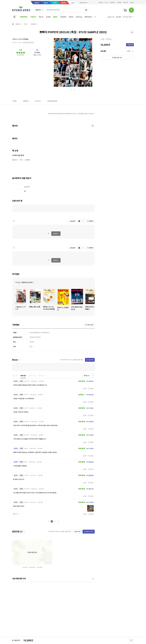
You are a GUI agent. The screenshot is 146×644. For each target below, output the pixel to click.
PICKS (71, 17)
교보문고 (37, 3)
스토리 (73, 3)
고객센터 (132, 3)
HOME (13, 24)
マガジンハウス (17, 39)
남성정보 (33, 24)
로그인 (106, 3)
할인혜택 (118, 17)
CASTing (79, 17)
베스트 (41, 17)
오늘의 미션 (111, 17)
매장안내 (126, 3)
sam (55, 3)
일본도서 (18, 24)
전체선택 (73, 221)
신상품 (48, 17)
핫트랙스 (64, 3)
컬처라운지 (88, 17)
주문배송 (119, 3)
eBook (46, 3)
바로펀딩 (63, 17)
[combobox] (39, 10)
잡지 (26, 24)
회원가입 (101, 3)
